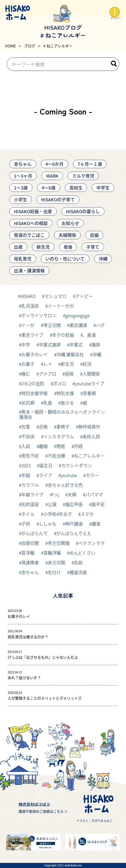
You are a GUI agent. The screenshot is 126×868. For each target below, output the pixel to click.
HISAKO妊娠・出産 (33, 211)
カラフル (30, 485)
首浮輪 (28, 553)
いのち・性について (65, 259)
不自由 (28, 436)
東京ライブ (32, 335)
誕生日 (46, 465)
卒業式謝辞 (50, 345)
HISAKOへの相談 (31, 223)
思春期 (89, 393)
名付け (54, 572)
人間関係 (91, 374)
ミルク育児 (83, 176)
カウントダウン (77, 465)
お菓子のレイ (35, 354)
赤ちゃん (23, 164)
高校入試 (91, 436)
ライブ (46, 475)
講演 (96, 524)
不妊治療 (57, 456)
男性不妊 (30, 456)
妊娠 (94, 235)
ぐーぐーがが (61, 306)
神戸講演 (74, 524)
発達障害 (30, 562)
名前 (78, 562)
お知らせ (70, 223)
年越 (26, 475)
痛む (26, 374)
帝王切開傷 (59, 543)
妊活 (87, 364)
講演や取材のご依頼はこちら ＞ (43, 811)
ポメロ (60, 383)
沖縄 (103, 259)
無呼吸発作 (89, 427)
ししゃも (48, 524)
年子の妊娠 (63, 335)
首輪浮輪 (52, 553)
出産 (18, 247)
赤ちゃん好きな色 (65, 485)
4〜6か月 (55, 164)
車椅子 (63, 427)
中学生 (103, 188)
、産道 (89, 335)
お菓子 (28, 364)
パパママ (94, 494)
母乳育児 (23, 259)
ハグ (100, 325)
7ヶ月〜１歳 (90, 164)
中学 (26, 345)
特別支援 (65, 393)
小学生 (20, 199)
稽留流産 (78, 572)
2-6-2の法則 (33, 383)
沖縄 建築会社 (70, 354)
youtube (69, 475)
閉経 (61, 446)
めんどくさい (82, 553)
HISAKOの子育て (58, 199)
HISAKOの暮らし (83, 211)
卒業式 (76, 345)
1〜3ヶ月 (23, 176)
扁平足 (98, 504)
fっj (56, 494)
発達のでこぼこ (29, 235)
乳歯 (48, 403)
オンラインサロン (39, 315)
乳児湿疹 (30, 306)
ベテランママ (91, 543)
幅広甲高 (74, 504)
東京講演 (78, 325)
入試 (26, 446)
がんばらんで (34, 533)
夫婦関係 (67, 235)
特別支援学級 (35, 393)
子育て (93, 247)
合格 (43, 427)
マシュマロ (55, 296)
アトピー (84, 296)
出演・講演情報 (29, 270)
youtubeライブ (90, 383)
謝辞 (96, 345)
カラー (92, 475)
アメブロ (48, 374)
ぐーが (28, 325)
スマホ (87, 514)
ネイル (28, 514)
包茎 (26, 427)
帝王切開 (52, 325)
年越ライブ (32, 494)
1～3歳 (21, 188)
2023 (26, 465)
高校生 (76, 188)
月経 (78, 446)
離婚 (43, 446)
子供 (26, 524)
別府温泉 (30, 504)
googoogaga (77, 315)
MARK (52, 176)
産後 (68, 247)
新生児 (43, 247)
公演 (52, 504)
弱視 (69, 374)
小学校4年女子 (58, 514)
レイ (48, 364)
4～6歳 (49, 188)
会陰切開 (30, 543)
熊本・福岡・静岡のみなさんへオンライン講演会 (62, 414)
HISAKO (28, 296)
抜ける (67, 403)
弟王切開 (57, 562)
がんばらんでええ (74, 533)
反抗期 (28, 403)
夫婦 (72, 494)
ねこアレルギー (89, 456)
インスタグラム (59, 436)
